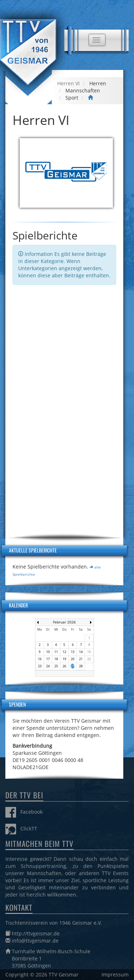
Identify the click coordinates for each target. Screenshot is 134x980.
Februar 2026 (64, 622)
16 (40, 659)
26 (64, 666)
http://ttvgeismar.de (36, 933)
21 (81, 659)
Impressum (115, 974)
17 (48, 659)
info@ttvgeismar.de (35, 941)
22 (89, 659)
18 (56, 659)
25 (56, 666)
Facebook (24, 812)
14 (81, 652)
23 (40, 666)
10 (48, 652)
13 (73, 652)
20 (73, 659)
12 (64, 652)
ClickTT (21, 829)
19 (64, 659)
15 (89, 652)
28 (81, 666)
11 (56, 652)
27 (73, 666)
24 (48, 666)
